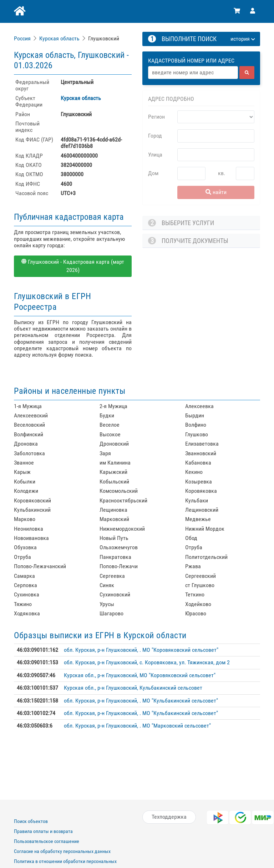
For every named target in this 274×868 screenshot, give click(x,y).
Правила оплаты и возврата (43, 831)
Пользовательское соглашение (47, 841)
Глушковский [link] (104, 38)
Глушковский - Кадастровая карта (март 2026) (73, 266)
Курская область (59, 38)
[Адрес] (193, 73)
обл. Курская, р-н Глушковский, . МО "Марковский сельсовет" (137, 726)
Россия (22, 38)
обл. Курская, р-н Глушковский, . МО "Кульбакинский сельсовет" (141, 701)
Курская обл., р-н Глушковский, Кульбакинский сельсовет (133, 688)
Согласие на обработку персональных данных (62, 851)
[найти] (247, 73)
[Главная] (19, 11)
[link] (23, 38)
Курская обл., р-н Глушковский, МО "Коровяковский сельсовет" (140, 675)
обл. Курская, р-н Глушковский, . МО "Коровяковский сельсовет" (141, 650)
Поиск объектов (31, 821)
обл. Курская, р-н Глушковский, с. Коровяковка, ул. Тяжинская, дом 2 (147, 662)
